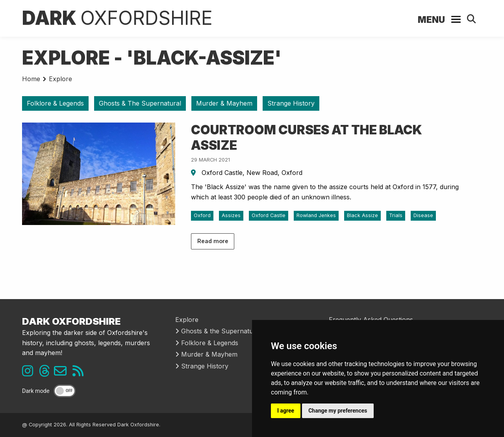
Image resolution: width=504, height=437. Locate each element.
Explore (60, 79)
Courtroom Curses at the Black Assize (307, 137)
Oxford (202, 215)
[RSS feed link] (80, 373)
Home (31, 79)
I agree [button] (286, 411)
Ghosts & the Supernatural (218, 331)
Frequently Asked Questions (371, 320)
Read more (213, 241)
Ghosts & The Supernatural (140, 103)
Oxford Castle (269, 215)
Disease (423, 215)
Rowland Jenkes (316, 215)
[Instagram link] (30, 373)
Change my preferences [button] (338, 411)
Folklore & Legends (55, 103)
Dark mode (36, 391)
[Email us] (63, 373)
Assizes (231, 215)
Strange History (291, 103)
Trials (396, 215)
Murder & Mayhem (224, 103)
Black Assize (362, 215)
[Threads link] (46, 373)
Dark (117, 18)
